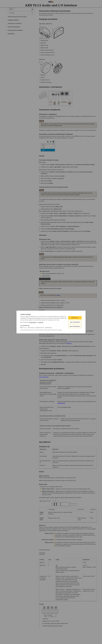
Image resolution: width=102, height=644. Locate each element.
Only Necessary (75, 322)
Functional (32, 328)
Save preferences (75, 326)
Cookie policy (33, 322)
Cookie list (41, 322)
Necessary (24, 328)
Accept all (75, 318)
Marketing (49, 328)
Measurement (41, 328)
